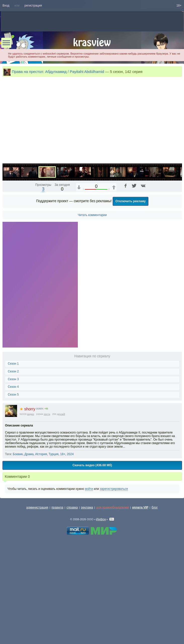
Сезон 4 (13, 471)
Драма (29, 539)
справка (72, 592)
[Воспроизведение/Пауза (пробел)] (7, 243)
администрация (37, 592)
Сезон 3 (13, 464)
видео (31, 499)
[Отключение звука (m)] (154, 243)
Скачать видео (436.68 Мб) (92, 550)
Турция (54, 539)
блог (155, 592)
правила (57, 592)
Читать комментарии (92, 299)
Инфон (101, 604)
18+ (179, 6)
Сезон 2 (13, 456)
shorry (27, 493)
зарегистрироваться (114, 573)
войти (89, 573)
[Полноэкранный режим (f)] (177, 243)
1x (146, 243)
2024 (70, 539)
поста (47, 499)
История (41, 539)
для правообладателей (112, 592)
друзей (61, 499)
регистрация (33, 6)
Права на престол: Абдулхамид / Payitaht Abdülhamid (58, 72)
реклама (87, 592)
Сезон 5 (13, 479)
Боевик (18, 539)
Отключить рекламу (131, 286)
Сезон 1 (13, 448)
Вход (6, 6)
